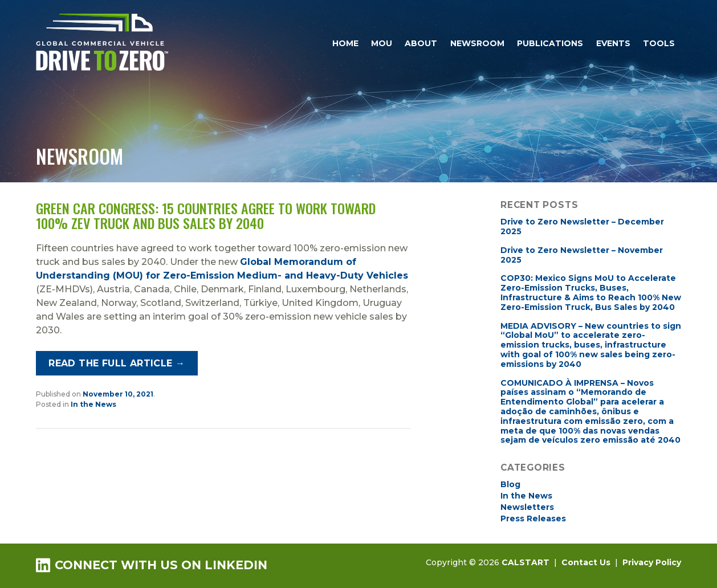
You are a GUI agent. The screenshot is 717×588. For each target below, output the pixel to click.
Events (613, 43)
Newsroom (477, 43)
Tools (659, 43)
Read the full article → (117, 363)
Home (345, 43)
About (421, 43)
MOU (382, 43)
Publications (550, 43)
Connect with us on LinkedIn (152, 565)
